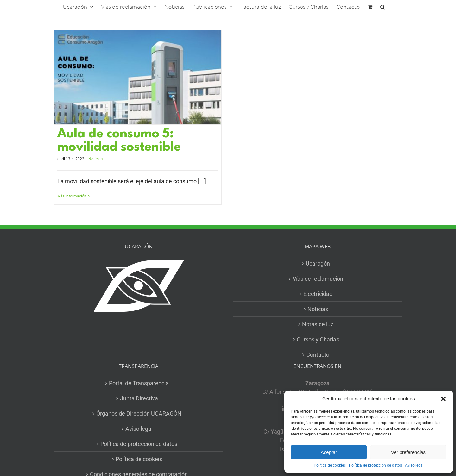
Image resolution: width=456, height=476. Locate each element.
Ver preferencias (408, 452)
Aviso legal (414, 465)
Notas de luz (318, 324)
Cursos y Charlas (318, 339)
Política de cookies (330, 465)
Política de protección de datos (375, 465)
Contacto (318, 355)
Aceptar (329, 452)
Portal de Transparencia (139, 383)
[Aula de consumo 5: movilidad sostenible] (138, 77)
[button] (443, 399)
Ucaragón (318, 263)
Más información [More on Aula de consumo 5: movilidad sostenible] (72, 196)
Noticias (95, 159)
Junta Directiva (139, 398)
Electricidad (318, 294)
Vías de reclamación (318, 279)
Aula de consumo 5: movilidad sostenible (119, 141)
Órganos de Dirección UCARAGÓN (139, 413)
